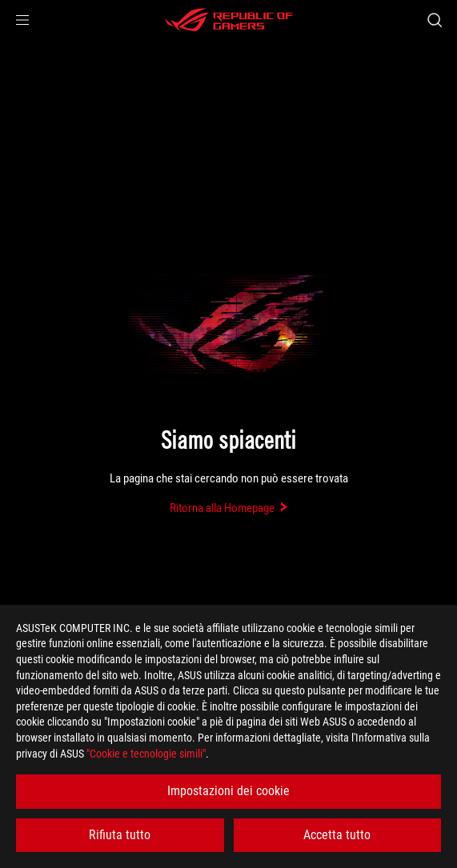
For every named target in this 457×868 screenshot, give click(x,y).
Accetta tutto (337, 835)
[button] (22, 20)
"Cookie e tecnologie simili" (146, 754)
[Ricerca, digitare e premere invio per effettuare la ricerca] (434, 20)
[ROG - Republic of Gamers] (229, 20)
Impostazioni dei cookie (228, 791)
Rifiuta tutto (120, 835)
